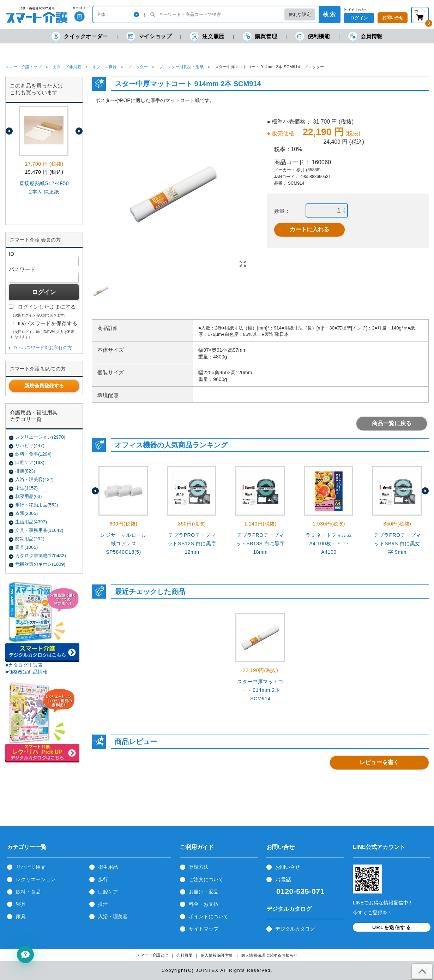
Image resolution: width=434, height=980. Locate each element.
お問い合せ (288, 867)
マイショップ (149, 36)
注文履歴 (207, 36)
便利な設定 (300, 14)
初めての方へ (358, 10)
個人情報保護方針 (217, 955)
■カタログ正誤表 (24, 665)
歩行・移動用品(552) (37, 505)
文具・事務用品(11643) (39, 530)
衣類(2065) (26, 513)
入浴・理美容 (113, 916)
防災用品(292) (30, 539)
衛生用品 (108, 867)
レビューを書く (379, 762)
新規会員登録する (44, 386)
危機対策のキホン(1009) (40, 564)
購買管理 (260, 36)
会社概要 (185, 955)
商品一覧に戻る (392, 423)
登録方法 (199, 867)
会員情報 (365, 36)
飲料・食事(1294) (33, 454)
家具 (21, 916)
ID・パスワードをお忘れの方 (42, 348)
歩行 (103, 879)
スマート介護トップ (23, 67)
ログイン (359, 18)
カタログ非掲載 (67, 67)
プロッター (138, 67)
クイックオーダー (80, 36)
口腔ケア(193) (30, 462)
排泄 (103, 904)
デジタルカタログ (295, 929)
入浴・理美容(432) (34, 479)
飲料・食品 (28, 892)
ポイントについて (209, 916)
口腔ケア (108, 892)
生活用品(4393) (31, 522)
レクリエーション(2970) (40, 437)
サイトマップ (204, 929)
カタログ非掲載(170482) (41, 556)
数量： (282, 211)
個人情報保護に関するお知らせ (269, 955)
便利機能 (312, 36)
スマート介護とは (152, 955)
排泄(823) (25, 471)
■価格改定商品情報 (27, 672)
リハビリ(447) (30, 446)
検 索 (329, 14)
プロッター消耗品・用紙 (181, 67)
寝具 (21, 904)
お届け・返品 (204, 892)
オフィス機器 (105, 67)
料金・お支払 (204, 904)
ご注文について (206, 879)
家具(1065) (26, 547)
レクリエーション (36, 879)
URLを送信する (392, 927)
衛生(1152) (26, 488)
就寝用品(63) (28, 496)
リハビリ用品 (31, 867)
